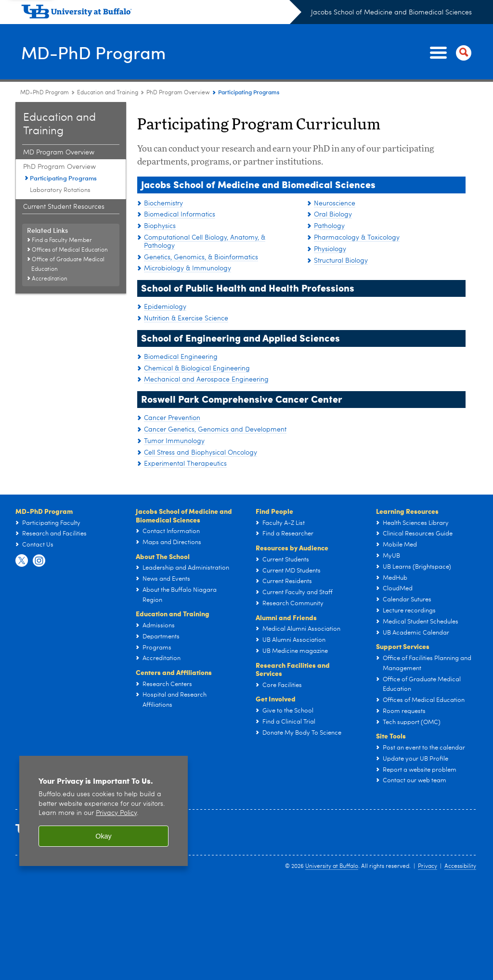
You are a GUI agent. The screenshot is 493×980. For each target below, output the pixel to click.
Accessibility (460, 866)
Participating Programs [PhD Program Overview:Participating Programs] (63, 178)
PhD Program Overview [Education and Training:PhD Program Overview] (178, 93)
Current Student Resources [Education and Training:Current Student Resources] (64, 207)
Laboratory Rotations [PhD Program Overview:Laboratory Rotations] (60, 190)
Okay (104, 836)
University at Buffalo (332, 866)
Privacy (428, 866)
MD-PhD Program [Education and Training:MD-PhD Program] (45, 93)
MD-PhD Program (94, 52)
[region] (104, 811)
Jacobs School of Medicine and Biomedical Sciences (391, 13)
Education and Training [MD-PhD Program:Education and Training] (108, 93)
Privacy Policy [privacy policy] (116, 813)
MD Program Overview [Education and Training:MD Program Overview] (59, 153)
